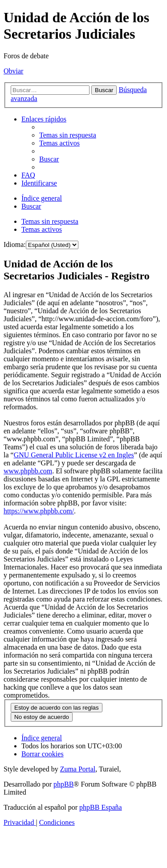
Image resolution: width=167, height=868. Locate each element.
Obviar (13, 71)
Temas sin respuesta (50, 221)
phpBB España (101, 807)
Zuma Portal (78, 769)
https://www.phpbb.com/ (39, 511)
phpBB (63, 784)
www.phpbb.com (28, 471)
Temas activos (42, 229)
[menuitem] (68, 135)
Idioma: (15, 244)
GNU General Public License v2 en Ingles (74, 455)
